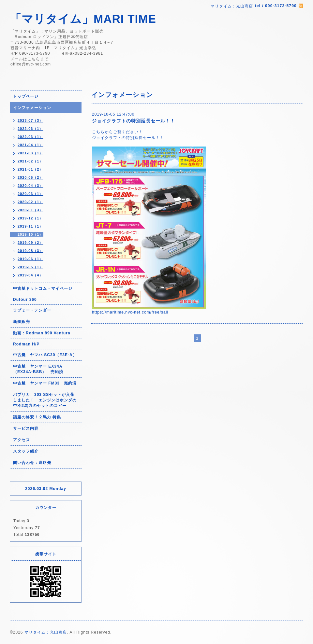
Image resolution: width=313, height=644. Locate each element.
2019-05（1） (30, 267)
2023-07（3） (30, 120)
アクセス (22, 440)
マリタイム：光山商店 (46, 632)
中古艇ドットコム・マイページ (43, 288)
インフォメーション (32, 108)
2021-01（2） (30, 169)
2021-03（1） (30, 153)
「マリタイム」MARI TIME (83, 19)
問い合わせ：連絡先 (32, 463)
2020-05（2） (30, 177)
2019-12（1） (30, 218)
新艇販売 (22, 322)
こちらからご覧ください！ (117, 132)
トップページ (26, 96)
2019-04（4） (30, 275)
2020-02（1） (30, 202)
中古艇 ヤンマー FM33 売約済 (45, 383)
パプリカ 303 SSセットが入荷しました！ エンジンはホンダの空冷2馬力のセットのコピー (45, 400)
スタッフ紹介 (26, 451)
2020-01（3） (30, 210)
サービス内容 (26, 428)
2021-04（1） (30, 145)
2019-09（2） (30, 243)
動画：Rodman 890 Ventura (42, 333)
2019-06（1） (30, 259)
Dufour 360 (25, 300)
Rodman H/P (26, 344)
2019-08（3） (30, 251)
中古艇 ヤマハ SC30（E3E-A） (45, 355)
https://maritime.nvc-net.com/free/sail (130, 312)
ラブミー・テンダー (32, 310)
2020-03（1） (30, 194)
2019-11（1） (30, 226)
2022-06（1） (30, 129)
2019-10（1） (30, 234)
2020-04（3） (30, 186)
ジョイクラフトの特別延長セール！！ (134, 121)
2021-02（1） (30, 161)
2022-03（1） (30, 137)
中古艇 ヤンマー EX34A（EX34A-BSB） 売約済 (38, 369)
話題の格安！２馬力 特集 (37, 417)
